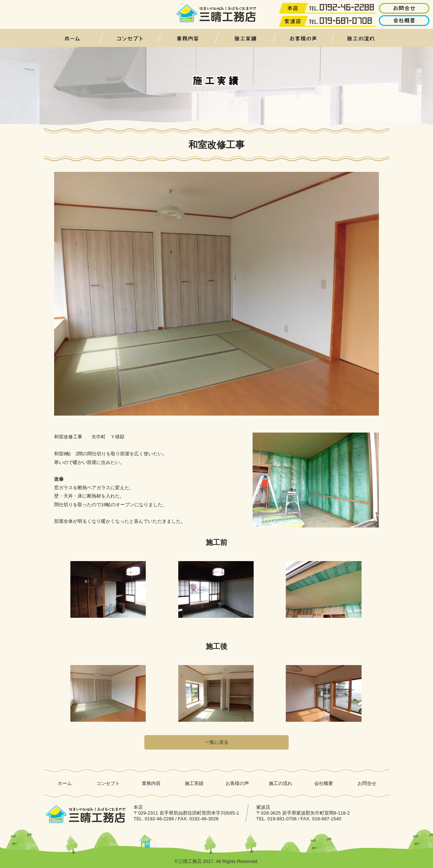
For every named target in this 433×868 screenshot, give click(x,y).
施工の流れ (361, 38)
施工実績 (245, 38)
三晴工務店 (217, 14)
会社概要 (324, 783)
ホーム (72, 38)
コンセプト (130, 38)
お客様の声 (303, 38)
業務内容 (188, 38)
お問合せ (367, 783)
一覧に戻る (217, 742)
